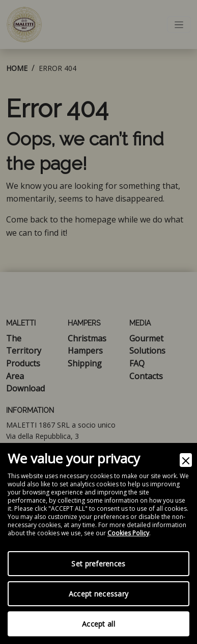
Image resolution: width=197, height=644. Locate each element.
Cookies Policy (128, 533)
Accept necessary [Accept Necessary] (99, 594)
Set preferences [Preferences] (98, 564)
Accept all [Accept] (99, 624)
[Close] (186, 460)
